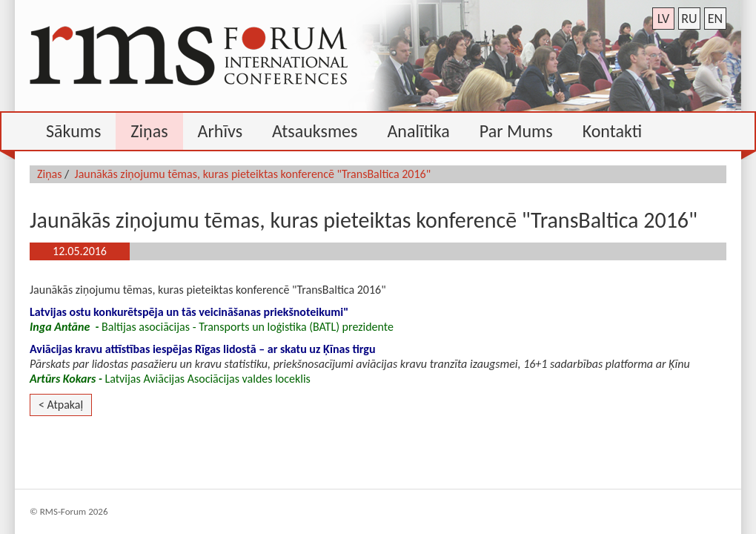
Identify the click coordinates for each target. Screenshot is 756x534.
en (715, 19)
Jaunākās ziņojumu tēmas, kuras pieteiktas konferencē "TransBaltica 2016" (253, 174)
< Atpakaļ (61, 405)
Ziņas (50, 174)
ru (689, 19)
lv (664, 19)
